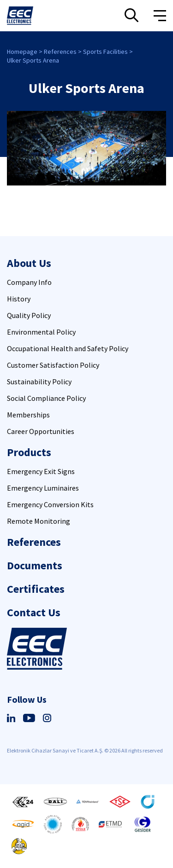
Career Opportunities (41, 431)
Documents (35, 565)
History (19, 299)
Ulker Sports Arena (33, 60)
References (60, 52)
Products (29, 452)
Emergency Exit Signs (41, 471)
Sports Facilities (105, 52)
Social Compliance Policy (46, 398)
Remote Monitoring (39, 521)
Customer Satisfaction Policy (53, 365)
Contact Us (34, 612)
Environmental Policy (41, 332)
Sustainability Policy (39, 382)
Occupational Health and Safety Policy (68, 348)
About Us (29, 263)
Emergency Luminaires (43, 488)
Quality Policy (29, 315)
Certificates (36, 589)
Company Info (29, 282)
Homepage (22, 52)
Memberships (28, 415)
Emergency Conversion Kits (50, 504)
